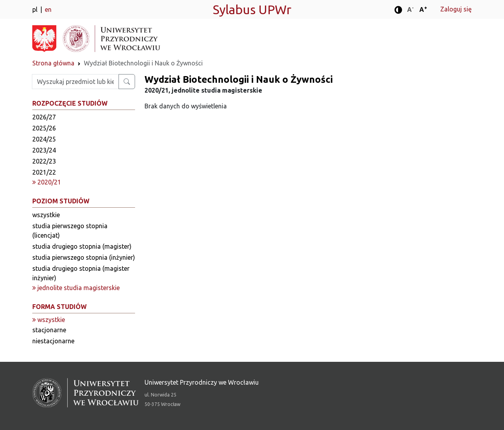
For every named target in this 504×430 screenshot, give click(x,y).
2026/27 (44, 117)
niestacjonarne (53, 341)
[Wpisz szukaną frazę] (75, 82)
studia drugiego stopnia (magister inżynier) (81, 273)
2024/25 (44, 139)
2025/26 (44, 128)
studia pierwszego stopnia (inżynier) (84, 257)
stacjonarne (49, 330)
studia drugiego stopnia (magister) (82, 246)
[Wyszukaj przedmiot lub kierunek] (127, 82)
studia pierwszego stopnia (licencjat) (70, 231)
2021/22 (44, 172)
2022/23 (44, 161)
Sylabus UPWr (252, 9)
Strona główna (53, 63)
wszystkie (46, 215)
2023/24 (44, 150)
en (48, 9)
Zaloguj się (456, 9)
